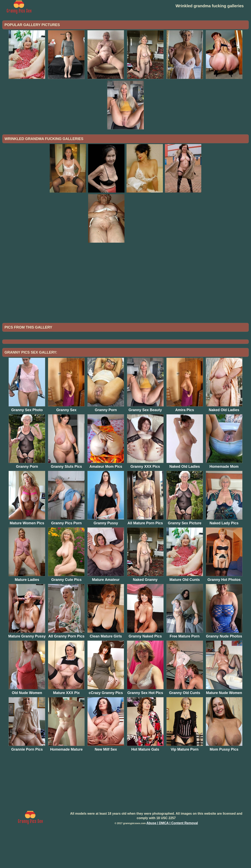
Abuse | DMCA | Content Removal (172, 856)
